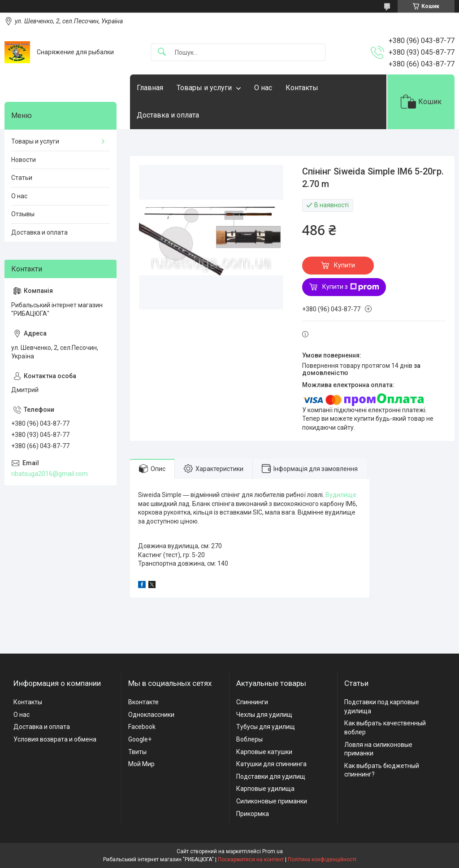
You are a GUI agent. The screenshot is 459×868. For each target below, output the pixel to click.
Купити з (351, 287)
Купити (344, 265)
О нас (263, 88)
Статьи (22, 178)
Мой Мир (141, 764)
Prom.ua (273, 851)
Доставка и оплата (168, 115)
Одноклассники (151, 715)
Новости (24, 160)
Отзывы (23, 214)
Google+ (140, 739)
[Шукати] (162, 52)
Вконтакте (143, 702)
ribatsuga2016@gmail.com (50, 474)
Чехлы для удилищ (264, 715)
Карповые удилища (265, 789)
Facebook (142, 727)
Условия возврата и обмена (55, 739)
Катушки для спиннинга (271, 764)
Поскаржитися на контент (251, 859)
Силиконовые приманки (272, 801)
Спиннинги (252, 702)
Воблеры (249, 739)
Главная (150, 88)
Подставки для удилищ (271, 776)
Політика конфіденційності (322, 859)
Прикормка (253, 814)
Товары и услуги (204, 88)
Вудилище (341, 495)
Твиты (137, 752)
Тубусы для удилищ (266, 727)
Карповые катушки (264, 752)
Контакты (302, 88)
